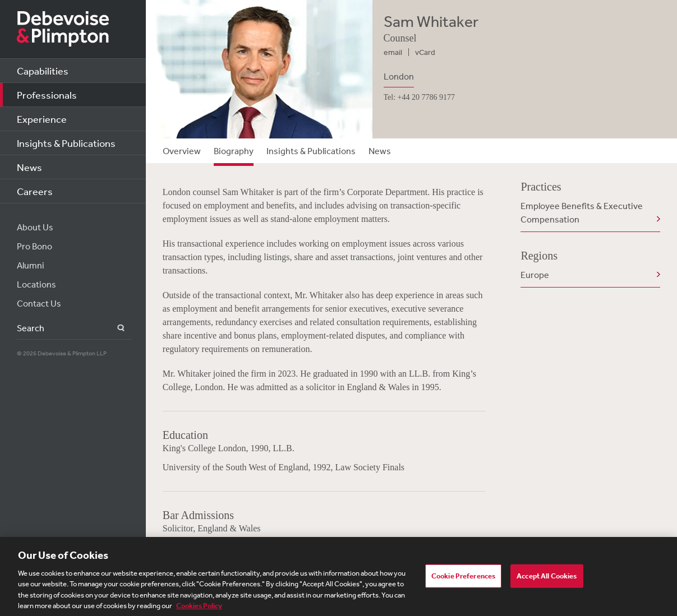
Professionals (47, 95)
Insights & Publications (66, 143)
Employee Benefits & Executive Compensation (582, 212)
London (399, 76)
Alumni (31, 265)
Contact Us (39, 303)
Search (114, 328)
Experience (42, 119)
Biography (234, 151)
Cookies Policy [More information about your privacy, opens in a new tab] (199, 610)
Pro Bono (34, 246)
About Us (35, 227)
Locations (36, 284)
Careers (35, 191)
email (393, 52)
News (29, 167)
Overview (182, 151)
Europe (535, 275)
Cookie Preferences (463, 579)
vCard (425, 52)
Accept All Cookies (547, 579)
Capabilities (43, 71)
